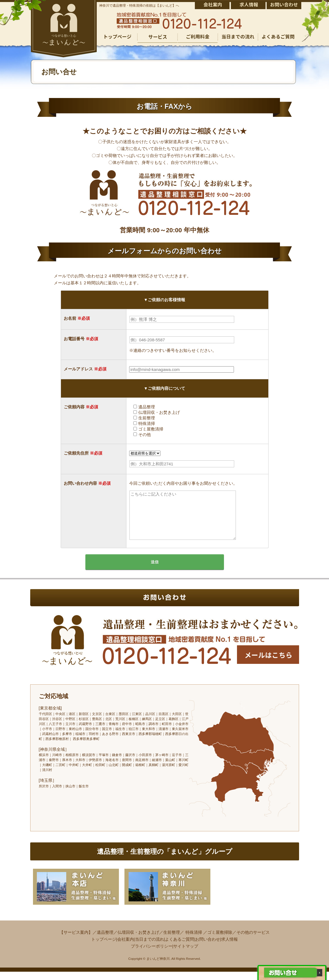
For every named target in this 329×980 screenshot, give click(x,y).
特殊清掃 (194, 941)
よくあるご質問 (179, 947)
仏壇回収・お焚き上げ (138, 941)
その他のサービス (253, 941)
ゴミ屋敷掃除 (220, 941)
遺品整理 (105, 941)
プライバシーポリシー (152, 954)
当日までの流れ (150, 947)
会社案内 (126, 947)
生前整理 (172, 941)
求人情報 (229, 947)
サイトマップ (186, 954)
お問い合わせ (208, 947)
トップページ (104, 947)
